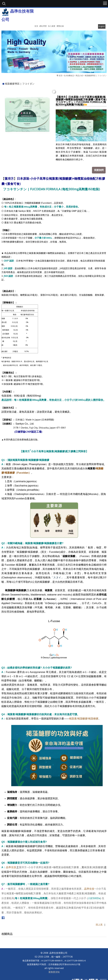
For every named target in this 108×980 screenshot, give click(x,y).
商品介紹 (79, 75)
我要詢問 (100, 169)
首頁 (60, 75)
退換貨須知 (54, 970)
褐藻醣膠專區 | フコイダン (96, 75)
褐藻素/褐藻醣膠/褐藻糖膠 (84, 716)
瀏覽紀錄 (60, 26)
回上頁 (99, 922)
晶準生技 (11, 865)
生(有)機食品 (69, 75)
